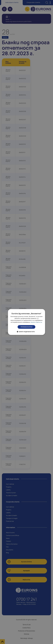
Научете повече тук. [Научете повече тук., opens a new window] (36, 322)
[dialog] (26, 322)
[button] (26, 332)
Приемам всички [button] (27, 327)
